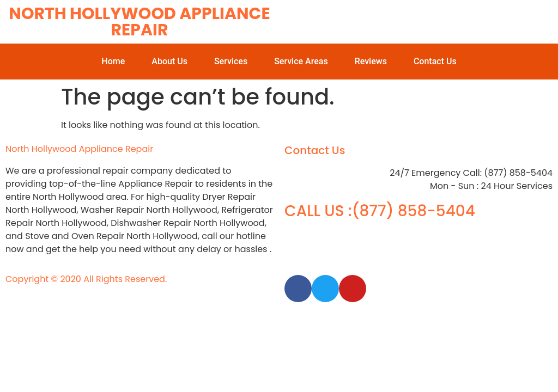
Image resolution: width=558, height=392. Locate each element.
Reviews (371, 61)
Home (113, 61)
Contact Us (435, 61)
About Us (169, 61)
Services (231, 61)
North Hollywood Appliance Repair (139, 22)
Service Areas (301, 61)
